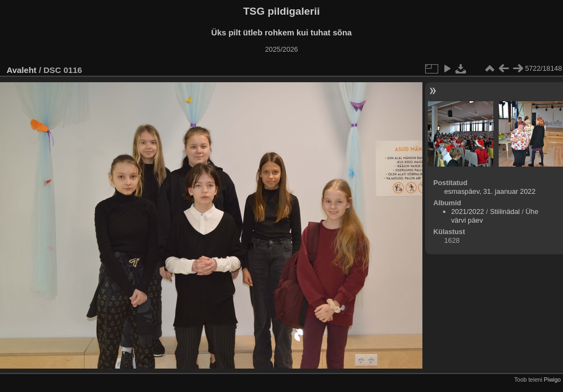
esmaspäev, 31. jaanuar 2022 (490, 191)
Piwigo (552, 379)
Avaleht (22, 70)
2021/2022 (468, 212)
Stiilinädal (505, 212)
